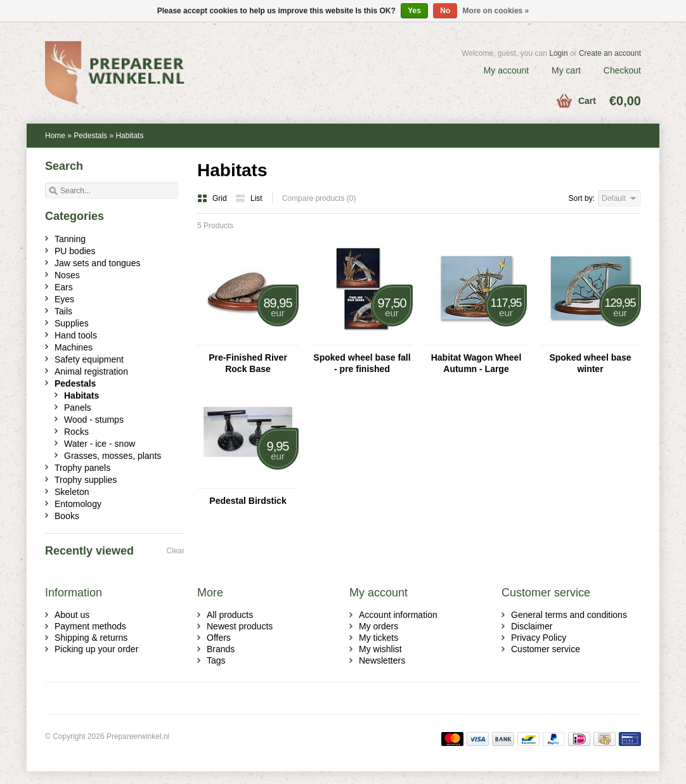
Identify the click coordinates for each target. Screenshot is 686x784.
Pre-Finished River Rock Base (248, 363)
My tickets (379, 638)
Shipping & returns (91, 638)
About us (72, 615)
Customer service (546, 649)
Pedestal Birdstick (248, 501)
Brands (221, 649)
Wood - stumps (94, 420)
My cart (566, 70)
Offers (219, 638)
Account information (398, 615)
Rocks (76, 432)
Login (558, 53)
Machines (74, 347)
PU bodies (75, 251)
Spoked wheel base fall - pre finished (362, 363)
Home (55, 136)
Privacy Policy (539, 638)
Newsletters (382, 660)
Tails (63, 311)
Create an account (610, 53)
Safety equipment (89, 359)
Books (67, 516)
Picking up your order (96, 649)
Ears (64, 287)
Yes (414, 11)
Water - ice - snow (100, 444)
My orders (379, 626)
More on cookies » (496, 11)
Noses (67, 275)
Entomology (78, 504)
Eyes (64, 299)
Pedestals (90, 136)
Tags (216, 660)
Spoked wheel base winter (590, 363)
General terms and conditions (569, 615)
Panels (78, 408)
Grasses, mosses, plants (113, 456)
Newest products (240, 626)
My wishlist (380, 649)
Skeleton (72, 492)
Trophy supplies (86, 480)
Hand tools (76, 335)
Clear (175, 551)
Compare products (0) (319, 198)
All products (230, 615)
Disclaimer (532, 626)
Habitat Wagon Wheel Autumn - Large (476, 363)
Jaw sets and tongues (97, 263)
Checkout (622, 70)
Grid (213, 198)
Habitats (129, 136)
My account (507, 70)
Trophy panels (82, 468)
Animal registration (91, 371)
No (445, 11)
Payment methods (90, 626)
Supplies (72, 323)
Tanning (70, 239)
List (249, 198)
